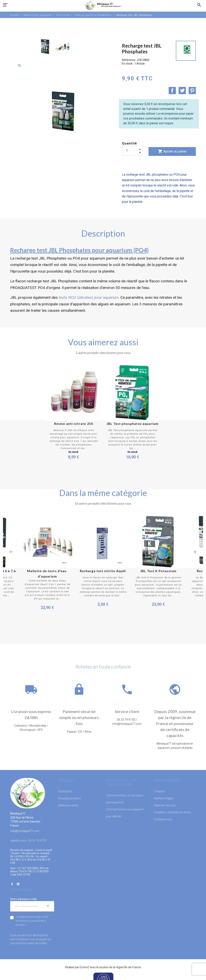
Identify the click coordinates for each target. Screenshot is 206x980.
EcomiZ (84, 967)
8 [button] (100, 635)
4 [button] (76, 635)
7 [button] (94, 635)
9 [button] (106, 635)
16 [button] (148, 635)
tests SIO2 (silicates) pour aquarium (89, 297)
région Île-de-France (128, 967)
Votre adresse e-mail (23, 899)
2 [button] (64, 635)
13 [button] (130, 635)
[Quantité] (132, 151)
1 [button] (58, 635)
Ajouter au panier (172, 151)
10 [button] (112, 635)
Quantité (130, 143)
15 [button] (142, 635)
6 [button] (88, 635)
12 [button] (124, 635)
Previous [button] (11, 552)
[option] (45, 47)
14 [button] (136, 635)
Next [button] (195, 552)
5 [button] (82, 635)
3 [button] (70, 635)
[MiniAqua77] (103, 5)
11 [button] (118, 635)
